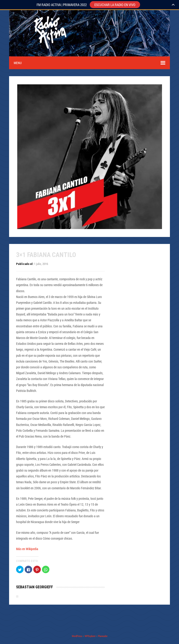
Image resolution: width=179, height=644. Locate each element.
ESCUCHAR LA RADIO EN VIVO (115, 5)
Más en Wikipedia (27, 549)
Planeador (103, 636)
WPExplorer (90, 636)
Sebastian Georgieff (34, 587)
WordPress (77, 636)
